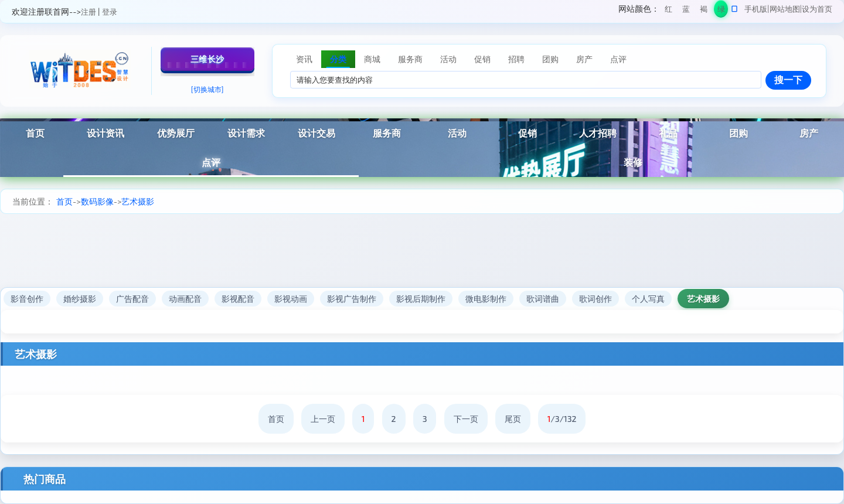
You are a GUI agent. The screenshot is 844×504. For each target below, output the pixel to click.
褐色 (704, 11)
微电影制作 (486, 299)
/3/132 (562, 419)
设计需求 (246, 133)
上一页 (323, 419)
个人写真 (648, 299)
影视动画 (291, 299)
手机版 (756, 9)
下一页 (466, 419)
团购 (738, 133)
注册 (89, 12)
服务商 (387, 133)
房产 (809, 133)
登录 (110, 12)
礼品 (668, 133)
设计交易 (316, 133)
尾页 (513, 419)
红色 (668, 11)
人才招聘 (598, 133)
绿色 (721, 11)
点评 (211, 162)
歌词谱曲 (543, 299)
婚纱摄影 (80, 299)
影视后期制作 (421, 299)
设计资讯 (105, 133)
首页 (35, 133)
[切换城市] (207, 89)
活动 (457, 133)
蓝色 (686, 11)
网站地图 (785, 9)
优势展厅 (176, 133)
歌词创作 (595, 299)
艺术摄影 (138, 201)
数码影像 (97, 201)
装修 (633, 162)
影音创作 (27, 299)
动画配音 (185, 299)
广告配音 (132, 299)
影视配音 (238, 299)
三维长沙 (207, 59)
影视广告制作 (352, 299)
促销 (527, 133)
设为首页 (817, 9)
